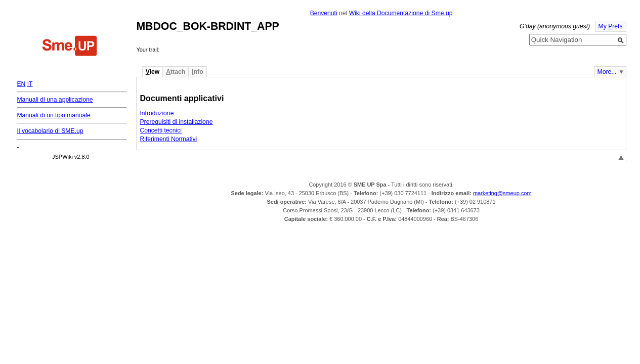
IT (30, 84)
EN (21, 84)
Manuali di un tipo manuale (53, 115)
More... (607, 72)
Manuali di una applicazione (55, 100)
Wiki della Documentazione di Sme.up (401, 13)
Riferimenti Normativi (168, 139)
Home (70, 47)
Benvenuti (324, 13)
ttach (176, 72)
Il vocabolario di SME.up (50, 131)
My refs (611, 26)
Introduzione (157, 113)
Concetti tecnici (160, 130)
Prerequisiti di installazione (176, 122)
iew (153, 72)
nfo (197, 72)
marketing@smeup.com (502, 193)
